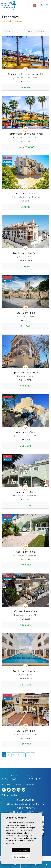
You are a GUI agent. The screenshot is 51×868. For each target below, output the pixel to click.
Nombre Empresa (12, 6)
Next (46, 53)
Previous (5, 53)
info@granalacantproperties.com (27, 804)
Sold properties (9, 795)
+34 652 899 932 (26, 808)
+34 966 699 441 (25, 800)
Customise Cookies (21, 857)
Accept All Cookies (21, 850)
